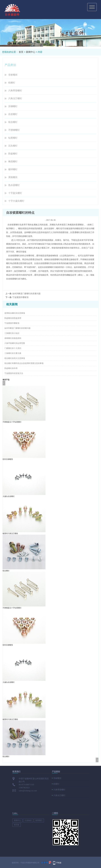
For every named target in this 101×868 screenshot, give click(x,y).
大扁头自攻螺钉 (9, 496)
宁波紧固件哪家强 (20, 297)
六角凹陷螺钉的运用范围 (15, 343)
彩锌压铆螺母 (8, 459)
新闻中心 (31, 52)
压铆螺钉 (13, 106)
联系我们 (39, 820)
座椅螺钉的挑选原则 (13, 338)
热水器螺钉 (14, 185)
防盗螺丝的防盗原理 (13, 318)
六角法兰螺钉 (15, 98)
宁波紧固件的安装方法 (14, 373)
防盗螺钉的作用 (11, 368)
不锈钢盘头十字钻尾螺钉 (12, 422)
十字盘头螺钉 (15, 193)
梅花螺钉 (13, 161)
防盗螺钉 (13, 154)
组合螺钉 (13, 122)
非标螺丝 (13, 75)
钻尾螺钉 (13, 138)
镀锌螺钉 (13, 169)
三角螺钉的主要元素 (13, 353)
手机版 (59, 863)
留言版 (17, 825)
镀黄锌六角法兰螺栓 (10, 533)
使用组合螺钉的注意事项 (15, 313)
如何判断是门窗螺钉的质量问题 (26, 294)
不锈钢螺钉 (14, 130)
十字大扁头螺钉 (16, 201)
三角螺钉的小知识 (12, 333)
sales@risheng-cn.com (28, 791)
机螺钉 (12, 83)
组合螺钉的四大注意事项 (15, 358)
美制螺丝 (13, 177)
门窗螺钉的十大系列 (13, 348)
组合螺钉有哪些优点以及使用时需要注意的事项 (24, 363)
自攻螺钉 (13, 114)
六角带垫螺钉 (15, 91)
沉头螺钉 (13, 146)
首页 (21, 52)
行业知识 (28, 820)
